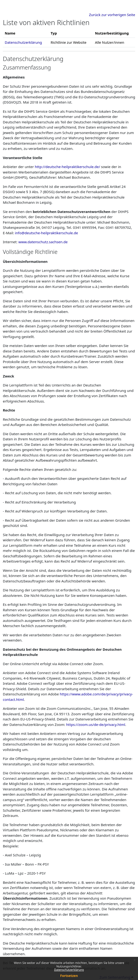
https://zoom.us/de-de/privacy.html (96, 724)
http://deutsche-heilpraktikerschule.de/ (67, 167)
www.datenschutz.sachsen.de (43, 242)
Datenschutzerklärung (69, 970)
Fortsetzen (69, 976)
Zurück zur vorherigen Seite (112, 15)
